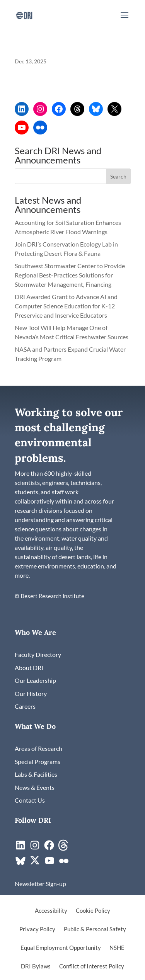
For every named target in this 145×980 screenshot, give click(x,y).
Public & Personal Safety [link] (95, 929)
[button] (125, 20)
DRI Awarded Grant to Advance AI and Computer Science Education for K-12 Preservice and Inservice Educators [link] (66, 306)
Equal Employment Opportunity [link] (61, 948)
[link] (24, 14)
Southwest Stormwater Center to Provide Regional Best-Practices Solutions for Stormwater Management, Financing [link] (70, 275)
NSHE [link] (117, 948)
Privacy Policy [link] (37, 929)
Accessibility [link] (51, 911)
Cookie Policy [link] (93, 911)
